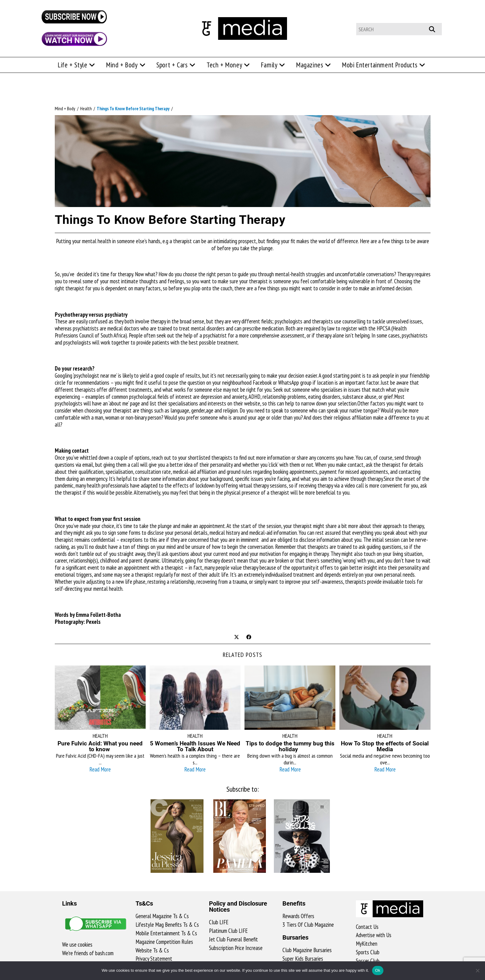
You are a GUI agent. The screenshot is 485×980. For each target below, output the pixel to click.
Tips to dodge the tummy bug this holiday (290, 746)
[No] (477, 971)
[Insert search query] (399, 29)
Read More (100, 769)
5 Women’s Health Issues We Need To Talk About (195, 746)
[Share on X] (237, 638)
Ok (378, 970)
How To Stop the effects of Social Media (385, 746)
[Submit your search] (435, 28)
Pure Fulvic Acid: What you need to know (100, 746)
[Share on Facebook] (249, 638)
